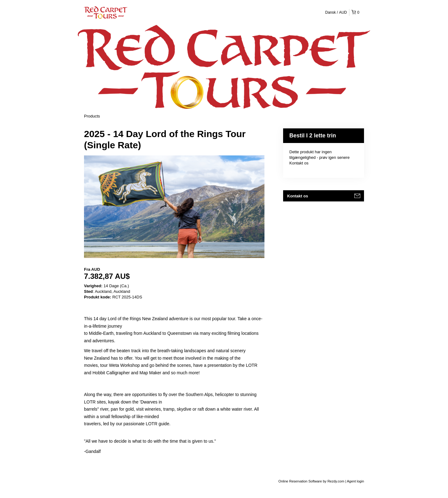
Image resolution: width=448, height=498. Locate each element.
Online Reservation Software (300, 481)
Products (92, 116)
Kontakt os (299, 163)
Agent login (355, 481)
